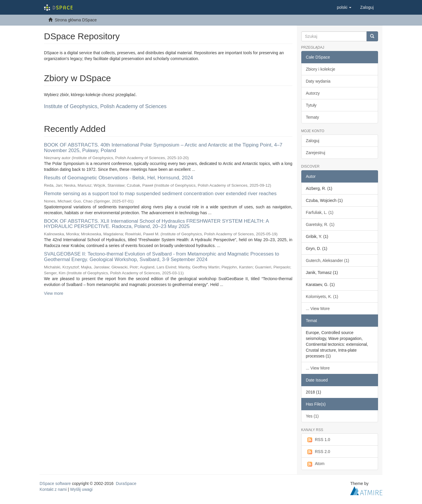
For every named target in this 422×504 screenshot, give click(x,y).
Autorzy (313, 93)
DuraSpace (126, 483)
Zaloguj (313, 141)
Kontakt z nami (53, 489)
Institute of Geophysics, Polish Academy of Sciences (105, 106)
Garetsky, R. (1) (320, 224)
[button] (344, 7)
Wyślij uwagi (81, 489)
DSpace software (55, 483)
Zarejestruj (316, 153)
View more (54, 293)
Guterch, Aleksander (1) (328, 260)
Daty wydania (318, 81)
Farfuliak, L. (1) (320, 212)
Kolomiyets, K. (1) (322, 297)
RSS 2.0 (318, 452)
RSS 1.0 (318, 440)
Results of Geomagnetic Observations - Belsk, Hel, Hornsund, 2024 (118, 178)
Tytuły (311, 105)
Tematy (313, 117)
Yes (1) (312, 416)
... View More (318, 309)
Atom (315, 464)
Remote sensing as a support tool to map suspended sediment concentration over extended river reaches (160, 194)
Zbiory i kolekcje (321, 69)
